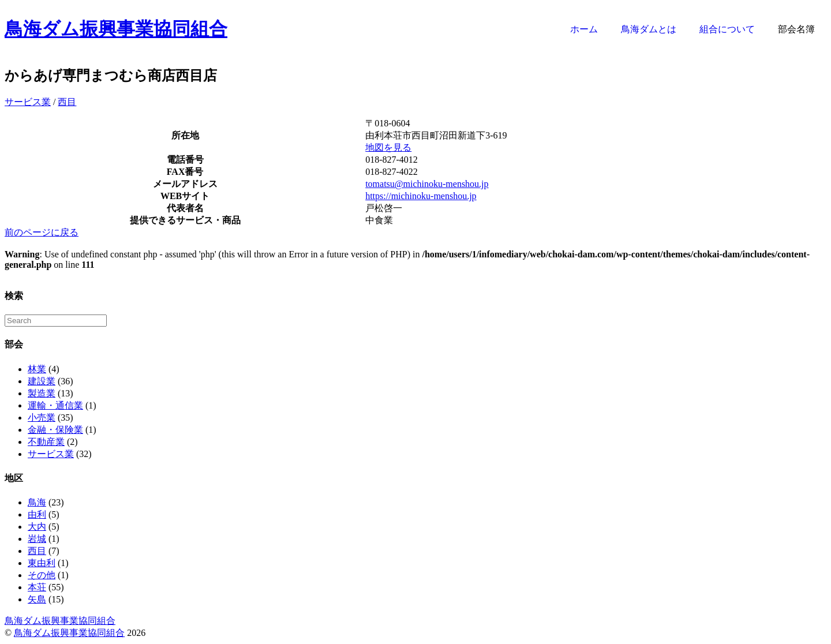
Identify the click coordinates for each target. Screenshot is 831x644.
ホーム (584, 29)
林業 (37, 369)
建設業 (42, 381)
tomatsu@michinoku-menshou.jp (427, 184)
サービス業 (28, 102)
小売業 (42, 418)
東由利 (42, 563)
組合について (727, 29)
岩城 (37, 539)
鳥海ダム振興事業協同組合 (116, 29)
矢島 (37, 599)
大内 (37, 527)
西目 (67, 102)
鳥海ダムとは (649, 29)
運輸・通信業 (55, 405)
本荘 (37, 587)
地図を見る (388, 147)
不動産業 (46, 442)
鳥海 (37, 502)
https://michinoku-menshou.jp (421, 196)
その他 (42, 575)
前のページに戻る (42, 232)
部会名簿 (796, 29)
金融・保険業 (55, 430)
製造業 (42, 393)
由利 (37, 514)
